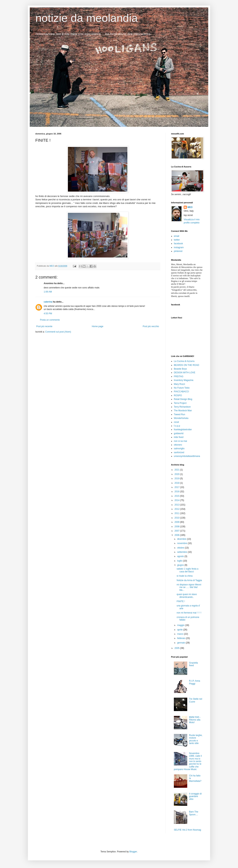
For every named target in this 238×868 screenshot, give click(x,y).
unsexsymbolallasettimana (187, 456)
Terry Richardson (182, 407)
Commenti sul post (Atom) (58, 332)
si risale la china (185, 576)
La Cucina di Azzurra (184, 361)
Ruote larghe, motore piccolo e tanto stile (196, 739)
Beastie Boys (180, 369)
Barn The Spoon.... (194, 813)
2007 (177, 531)
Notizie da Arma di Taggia (189, 580)
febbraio (182, 638)
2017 (177, 487)
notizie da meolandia (86, 18)
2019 (177, 478)
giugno (181, 565)
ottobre (181, 548)
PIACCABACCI (181, 392)
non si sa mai (180, 441)
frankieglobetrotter (183, 430)
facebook (178, 244)
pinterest (178, 251)
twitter (177, 240)
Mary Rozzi (179, 384)
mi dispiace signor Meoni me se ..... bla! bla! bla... (189, 587)
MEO (190, 207)
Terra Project (180, 403)
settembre (182, 552)
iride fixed (179, 437)
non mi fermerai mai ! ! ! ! (189, 613)
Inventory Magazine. (184, 380)
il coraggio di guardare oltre (195, 796)
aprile (180, 630)
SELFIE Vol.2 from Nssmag (187, 830)
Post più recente (44, 326)
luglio (180, 561)
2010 (177, 518)
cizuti (176, 422)
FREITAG (179, 376)
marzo (181, 634)
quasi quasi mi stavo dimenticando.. (187, 596)
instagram (179, 247)
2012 (177, 509)
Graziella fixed (193, 664)
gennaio (181, 643)
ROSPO (178, 395)
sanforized (179, 452)
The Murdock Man (183, 411)
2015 (177, 496)
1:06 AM (48, 292)
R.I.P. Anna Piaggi (195, 682)
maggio (181, 625)
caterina (48, 302)
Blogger (133, 852)
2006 (177, 535)
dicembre (182, 539)
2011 (177, 513)
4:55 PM (48, 314)
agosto (181, 556)
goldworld (179, 433)
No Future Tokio (182, 388)
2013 (177, 505)
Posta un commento (50, 320)
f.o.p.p (177, 426)
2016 (177, 492)
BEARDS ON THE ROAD (186, 365)
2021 (177, 470)
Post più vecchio (151, 326)
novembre (182, 543)
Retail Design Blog (183, 399)
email (177, 236)
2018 (177, 483)
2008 (177, 527)
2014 (177, 500)
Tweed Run (180, 414)
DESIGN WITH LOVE (185, 373)
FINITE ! (181, 601)
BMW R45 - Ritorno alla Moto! (195, 720)
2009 (177, 522)
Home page (98, 326)
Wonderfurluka (181, 418)
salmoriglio (179, 449)
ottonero (178, 445)
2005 (177, 648)
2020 (177, 474)
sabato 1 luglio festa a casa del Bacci (188, 570)
